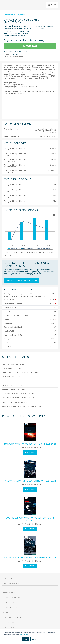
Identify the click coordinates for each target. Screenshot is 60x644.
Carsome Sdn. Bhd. (10, 381)
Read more (30, 452)
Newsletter (8, 603)
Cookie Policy (9, 627)
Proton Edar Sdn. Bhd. (12, 368)
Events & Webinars (11, 598)
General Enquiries (11, 588)
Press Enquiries (10, 608)
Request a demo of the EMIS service (22, 280)
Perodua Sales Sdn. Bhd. (13, 364)
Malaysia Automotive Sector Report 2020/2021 (30, 558)
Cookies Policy (24, 634)
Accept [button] (26, 639)
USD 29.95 (30, 46)
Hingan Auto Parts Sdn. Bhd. (14, 402)
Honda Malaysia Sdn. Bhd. (13, 377)
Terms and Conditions (13, 617)
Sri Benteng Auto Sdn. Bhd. (14, 390)
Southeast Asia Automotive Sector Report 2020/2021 (30, 519)
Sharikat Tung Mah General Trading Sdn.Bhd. (22, 407)
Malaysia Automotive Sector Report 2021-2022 (30, 481)
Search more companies (14, 15)
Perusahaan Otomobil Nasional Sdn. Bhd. (20, 373)
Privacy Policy (9, 622)
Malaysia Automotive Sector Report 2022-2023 (30, 444)
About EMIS (8, 578)
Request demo (9, 593)
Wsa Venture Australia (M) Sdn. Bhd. (18, 398)
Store (5, 613)
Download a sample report (13, 57)
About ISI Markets (11, 583)
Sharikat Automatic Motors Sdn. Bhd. (18, 394)
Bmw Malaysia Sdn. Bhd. (12, 385)
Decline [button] (34, 639)
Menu (52, 5)
